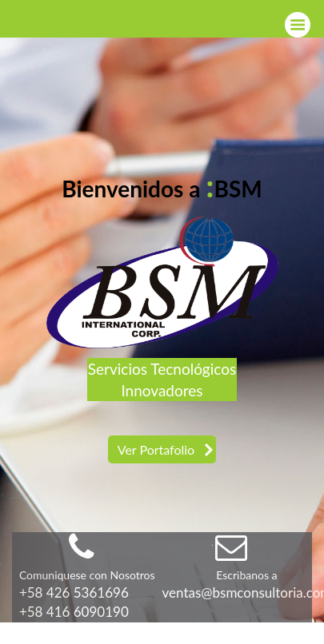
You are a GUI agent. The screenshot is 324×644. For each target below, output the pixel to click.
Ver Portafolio (156, 449)
